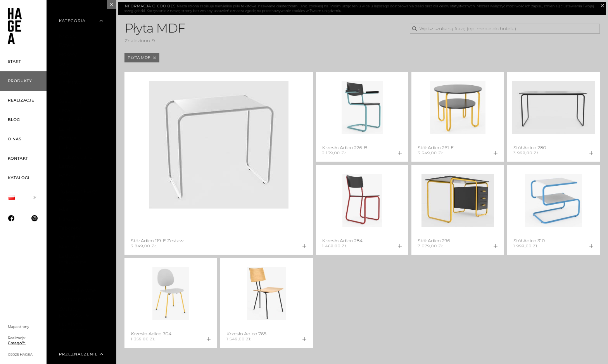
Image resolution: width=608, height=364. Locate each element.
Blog (14, 120)
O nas (15, 139)
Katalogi (19, 178)
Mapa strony (18, 327)
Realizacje (21, 100)
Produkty (20, 81)
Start (15, 61)
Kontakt (18, 158)
